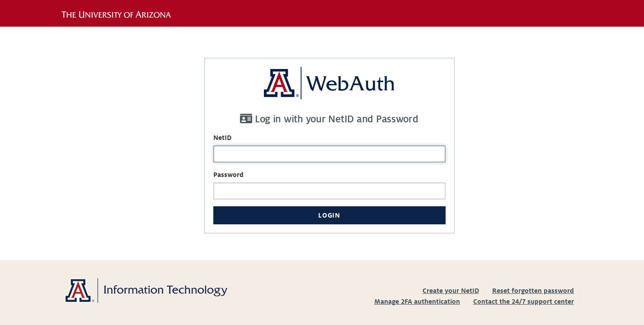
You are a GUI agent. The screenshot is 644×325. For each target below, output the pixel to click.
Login (329, 215)
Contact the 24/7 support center (524, 302)
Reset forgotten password (533, 291)
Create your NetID (451, 291)
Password (228, 175)
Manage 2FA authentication (417, 302)
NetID (222, 138)
